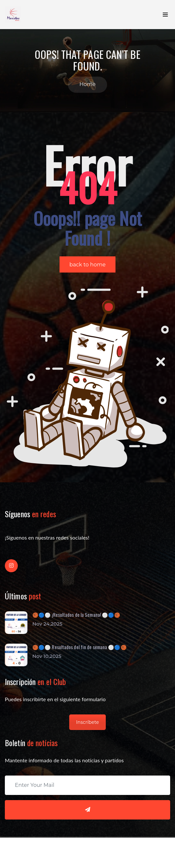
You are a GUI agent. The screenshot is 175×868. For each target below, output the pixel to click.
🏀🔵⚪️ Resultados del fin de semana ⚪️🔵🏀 (80, 647)
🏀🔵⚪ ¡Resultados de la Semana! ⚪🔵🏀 (76, 615)
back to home (88, 265)
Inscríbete (87, 722)
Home (87, 84)
